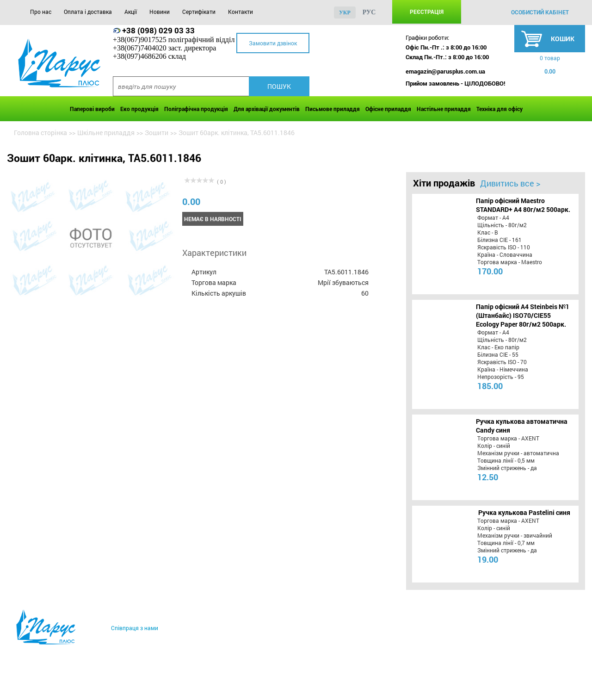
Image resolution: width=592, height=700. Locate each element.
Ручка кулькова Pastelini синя (524, 512)
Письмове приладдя (333, 109)
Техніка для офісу (499, 109)
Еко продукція (139, 109)
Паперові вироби (92, 109)
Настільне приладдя (444, 109)
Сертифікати (199, 12)
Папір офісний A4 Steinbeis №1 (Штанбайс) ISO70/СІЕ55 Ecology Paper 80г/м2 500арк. (523, 315)
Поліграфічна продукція (196, 109)
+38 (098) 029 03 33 (158, 30)
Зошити (157, 133)
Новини (160, 12)
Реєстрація (427, 12)
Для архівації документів (267, 109)
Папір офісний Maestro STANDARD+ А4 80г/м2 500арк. (523, 205)
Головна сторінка (40, 133)
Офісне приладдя (388, 109)
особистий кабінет (540, 12)
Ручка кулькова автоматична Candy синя (522, 426)
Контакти (240, 12)
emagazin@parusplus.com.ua (445, 71)
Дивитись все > (510, 183)
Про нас (41, 12)
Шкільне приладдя (106, 133)
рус (369, 12)
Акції (131, 12)
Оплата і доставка (88, 12)
